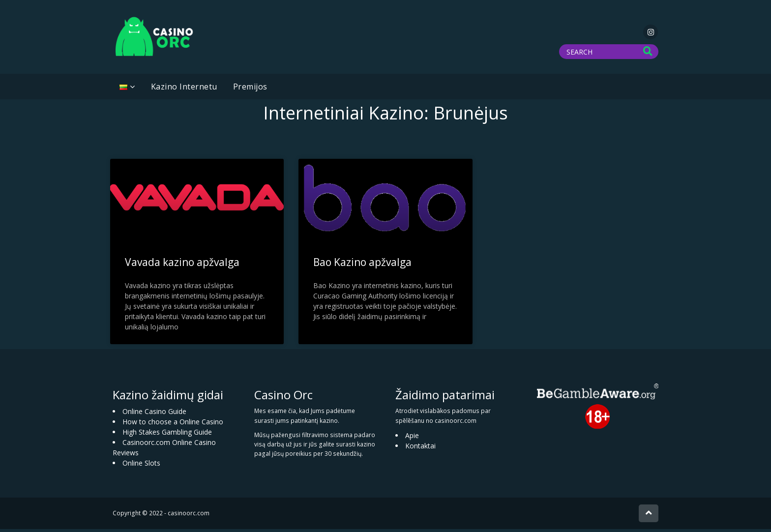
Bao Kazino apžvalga (362, 265)
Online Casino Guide (154, 414)
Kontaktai (420, 449)
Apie (412, 438)
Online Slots (141, 466)
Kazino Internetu (184, 89)
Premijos (250, 89)
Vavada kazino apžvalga (182, 265)
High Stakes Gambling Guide (167, 435)
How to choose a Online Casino (173, 425)
